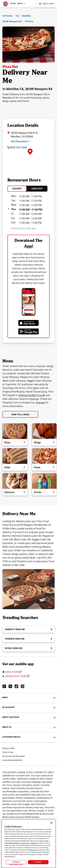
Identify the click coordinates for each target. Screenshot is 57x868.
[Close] (51, 823)
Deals (13, 3)
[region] (28, 844)
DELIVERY (17, 189)
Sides (15, 467)
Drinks (44, 492)
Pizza (15, 442)
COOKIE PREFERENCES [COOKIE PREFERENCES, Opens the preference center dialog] (16, 863)
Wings (44, 442)
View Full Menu (20, 414)
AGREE (38, 862)
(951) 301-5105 (18, 147)
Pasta (44, 467)
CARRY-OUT (37, 189)
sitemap (40, 402)
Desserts (15, 492)
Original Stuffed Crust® (32, 395)
